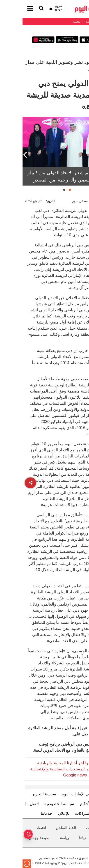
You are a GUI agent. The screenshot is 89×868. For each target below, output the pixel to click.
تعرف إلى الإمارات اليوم (59, 794)
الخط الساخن (43, 828)
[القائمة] (19, 8)
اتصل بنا (9, 804)
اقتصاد (18, 828)
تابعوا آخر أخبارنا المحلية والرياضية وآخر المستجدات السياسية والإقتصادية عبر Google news (39, 769)
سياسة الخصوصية (37, 804)
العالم (79, 838)
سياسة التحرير (22, 794)
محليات (69, 828)
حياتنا (60, 838)
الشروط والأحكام (72, 804)
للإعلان (41, 813)
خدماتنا (24, 813)
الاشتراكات (62, 813)
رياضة (42, 838)
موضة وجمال (16, 838)
